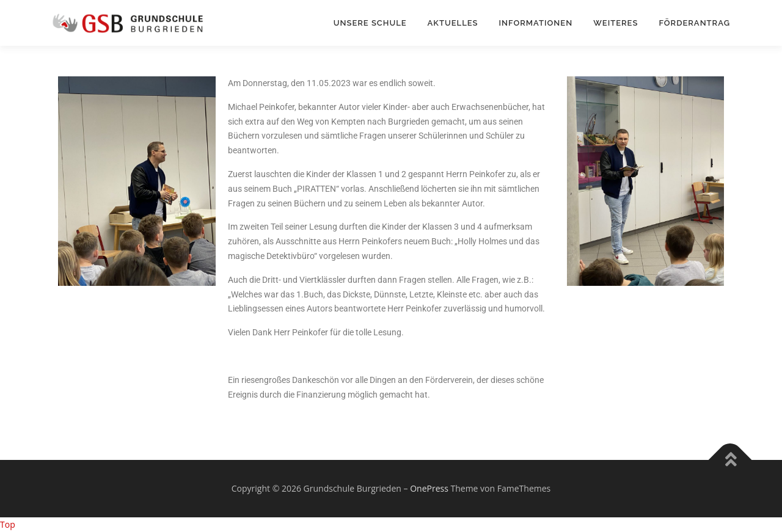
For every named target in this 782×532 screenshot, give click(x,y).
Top (8, 524)
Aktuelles (453, 23)
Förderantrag (694, 23)
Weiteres (616, 23)
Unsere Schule (370, 23)
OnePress (429, 488)
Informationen (536, 23)
